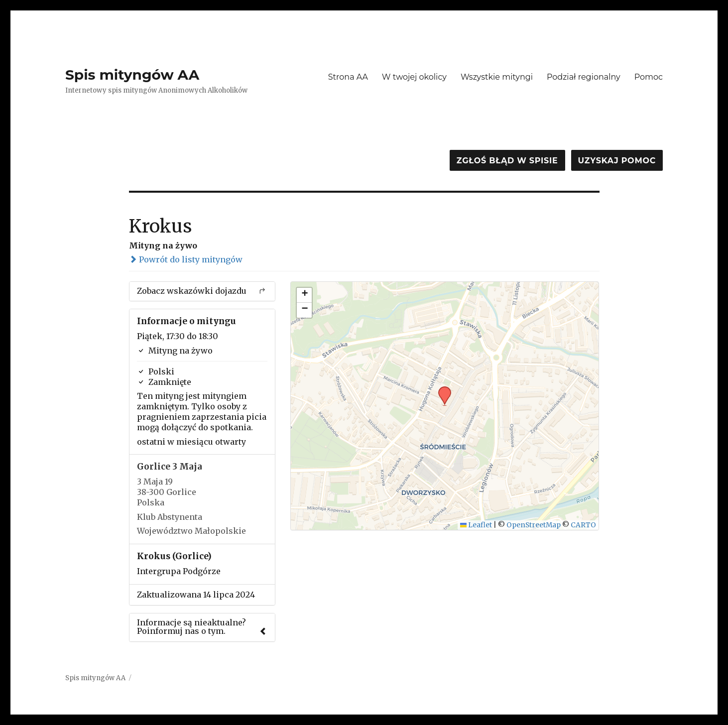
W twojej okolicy (414, 77)
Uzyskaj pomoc (617, 161)
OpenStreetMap (534, 525)
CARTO (583, 525)
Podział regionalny (584, 77)
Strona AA (348, 77)
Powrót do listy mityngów (186, 259)
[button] (441, 389)
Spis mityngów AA (132, 75)
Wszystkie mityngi (497, 77)
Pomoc (649, 77)
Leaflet (476, 525)
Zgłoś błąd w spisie (507, 161)
